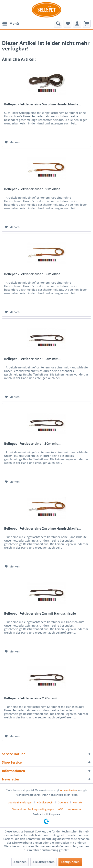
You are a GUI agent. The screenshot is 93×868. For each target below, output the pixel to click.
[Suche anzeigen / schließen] (58, 24)
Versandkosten (68, 790)
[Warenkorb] (87, 24)
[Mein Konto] (77, 24)
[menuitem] (10, 24)
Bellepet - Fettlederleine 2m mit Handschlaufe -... (42, 614)
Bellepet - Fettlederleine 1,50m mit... (32, 444)
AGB (61, 809)
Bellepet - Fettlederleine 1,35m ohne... (34, 274)
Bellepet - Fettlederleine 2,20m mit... (32, 698)
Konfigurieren (70, 862)
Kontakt (77, 802)
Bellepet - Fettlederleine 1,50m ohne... (34, 189)
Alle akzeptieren (44, 862)
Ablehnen (20, 862)
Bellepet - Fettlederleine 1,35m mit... (32, 359)
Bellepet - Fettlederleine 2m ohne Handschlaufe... (43, 529)
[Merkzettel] (67, 24)
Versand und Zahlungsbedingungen (33, 809)
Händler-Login (45, 802)
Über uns (63, 802)
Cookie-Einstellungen (20, 802)
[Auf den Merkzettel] (12, 142)
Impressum (74, 809)
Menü (11, 23)
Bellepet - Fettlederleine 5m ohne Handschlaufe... (43, 104)
